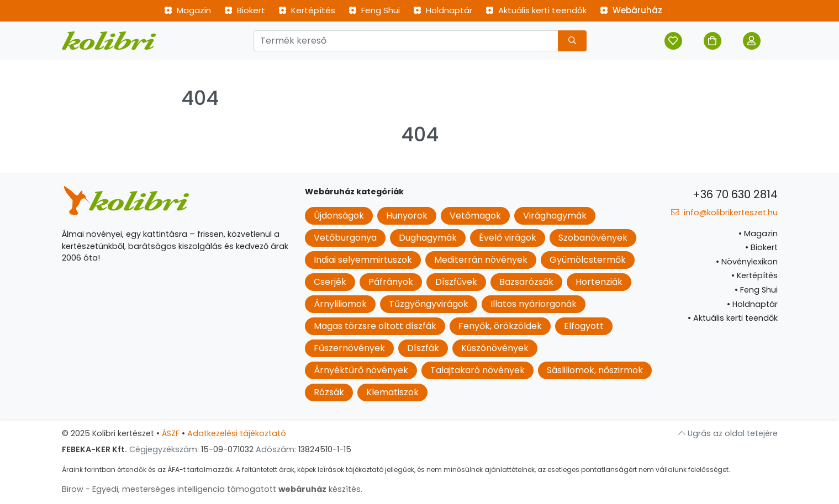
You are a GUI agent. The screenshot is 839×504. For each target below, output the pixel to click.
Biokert (245, 10)
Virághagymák (555, 216)
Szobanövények (593, 238)
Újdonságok (339, 216)
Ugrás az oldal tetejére (728, 433)
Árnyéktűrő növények (361, 370)
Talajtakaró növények (477, 370)
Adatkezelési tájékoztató (237, 433)
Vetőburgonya (345, 238)
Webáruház (631, 10)
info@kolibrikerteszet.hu (724, 213)
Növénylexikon (747, 262)
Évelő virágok (508, 238)
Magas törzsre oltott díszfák (375, 326)
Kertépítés (307, 10)
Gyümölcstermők (588, 260)
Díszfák (423, 348)
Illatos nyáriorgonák (534, 304)
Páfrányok (391, 282)
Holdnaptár (443, 10)
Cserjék (330, 282)
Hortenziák (599, 282)
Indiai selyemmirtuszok (363, 260)
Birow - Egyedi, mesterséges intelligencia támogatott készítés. (212, 489)
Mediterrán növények (481, 260)
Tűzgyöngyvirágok (429, 304)
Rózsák (329, 392)
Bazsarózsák (526, 282)
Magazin (188, 10)
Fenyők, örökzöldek (500, 326)
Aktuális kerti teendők (536, 10)
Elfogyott (584, 326)
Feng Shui (374, 10)
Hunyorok (407, 216)
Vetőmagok (475, 216)
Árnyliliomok (340, 304)
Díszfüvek (456, 282)
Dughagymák (428, 238)
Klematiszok (392, 392)
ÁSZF (171, 433)
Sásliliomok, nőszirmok (595, 370)
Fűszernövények (349, 348)
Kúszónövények (495, 348)
